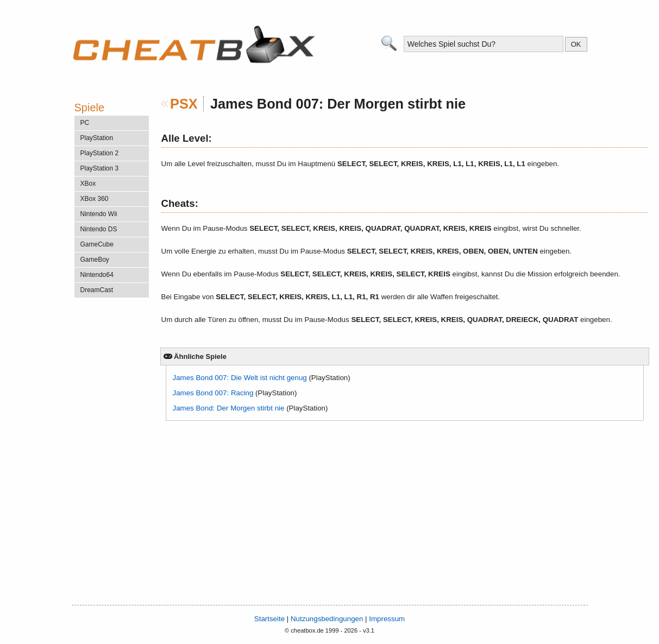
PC (85, 123)
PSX (184, 104)
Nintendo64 (97, 275)
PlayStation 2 (100, 153)
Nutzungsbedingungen (327, 619)
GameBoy (95, 260)
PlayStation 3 (100, 168)
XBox (88, 184)
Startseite (269, 619)
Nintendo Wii (99, 214)
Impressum (387, 619)
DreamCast (97, 290)
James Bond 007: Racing (213, 393)
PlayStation (97, 138)
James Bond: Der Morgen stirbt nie (229, 408)
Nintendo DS (99, 229)
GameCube (97, 244)
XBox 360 (95, 199)
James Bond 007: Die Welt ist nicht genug (240, 378)
